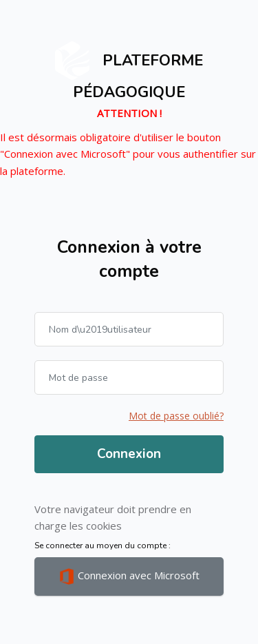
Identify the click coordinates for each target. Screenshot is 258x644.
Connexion (129, 454)
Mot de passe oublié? (176, 416)
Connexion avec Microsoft (129, 577)
